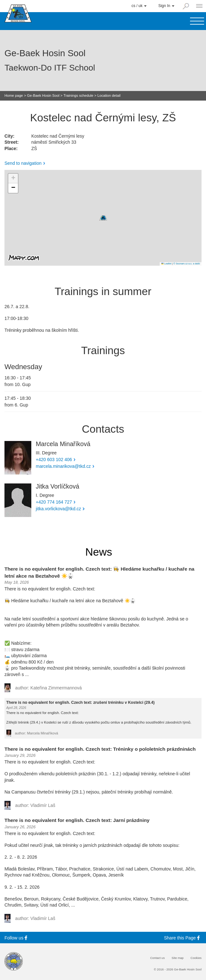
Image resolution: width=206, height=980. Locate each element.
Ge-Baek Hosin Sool (43, 96)
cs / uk (139, 6)
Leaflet (166, 264)
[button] (103, 218)
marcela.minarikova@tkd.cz (63, 466)
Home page (14, 96)
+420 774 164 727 (54, 502)
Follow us (17, 938)
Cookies (196, 958)
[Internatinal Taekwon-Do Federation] (14, 961)
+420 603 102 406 (54, 460)
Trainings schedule (79, 96)
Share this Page (183, 938)
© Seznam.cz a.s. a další (187, 264)
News (99, 552)
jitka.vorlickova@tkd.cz (58, 509)
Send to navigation (23, 163)
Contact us (157, 958)
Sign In (166, 6)
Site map (178, 958)
